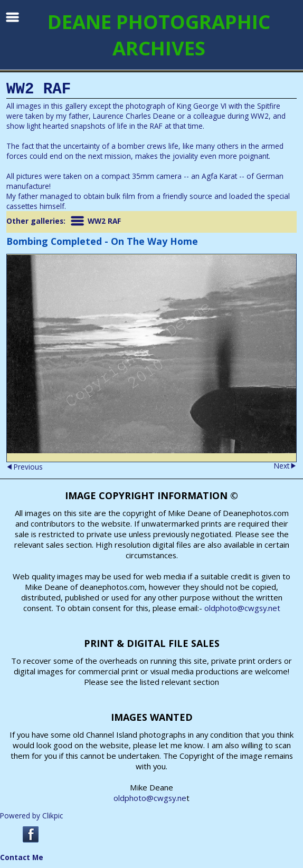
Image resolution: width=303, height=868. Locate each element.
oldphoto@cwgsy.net (242, 608)
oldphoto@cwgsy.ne (150, 798)
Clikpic (53, 815)
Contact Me (22, 857)
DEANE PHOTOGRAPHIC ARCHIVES (159, 35)
